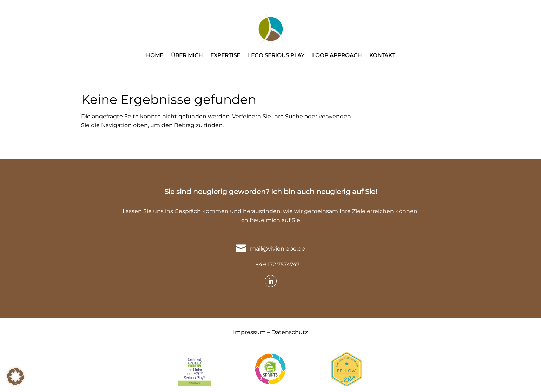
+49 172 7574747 (278, 264)
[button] (15, 377)
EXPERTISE (225, 56)
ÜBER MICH (187, 56)
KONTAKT (382, 56)
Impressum (249, 332)
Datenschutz (290, 332)
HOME (155, 56)
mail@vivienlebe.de (278, 249)
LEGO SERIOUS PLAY (276, 56)
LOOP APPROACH (337, 56)
